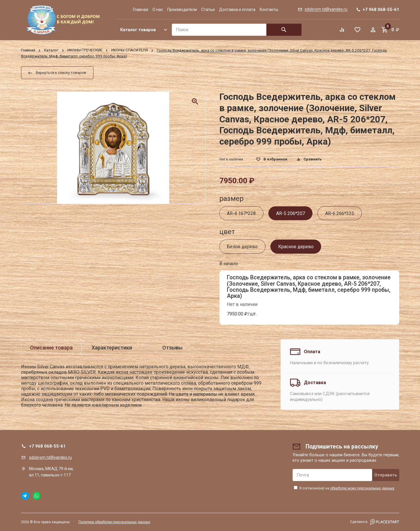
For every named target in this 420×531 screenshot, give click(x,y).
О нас (158, 10)
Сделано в (375, 522)
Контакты (269, 10)
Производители (182, 10)
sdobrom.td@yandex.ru (50, 457)
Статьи (208, 10)
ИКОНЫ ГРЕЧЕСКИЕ (85, 50)
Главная (141, 10)
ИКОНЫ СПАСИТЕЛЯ (130, 50)
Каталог (51, 50)
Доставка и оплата (237, 10)
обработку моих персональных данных (362, 488)
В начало (229, 264)
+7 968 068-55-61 (47, 446)
